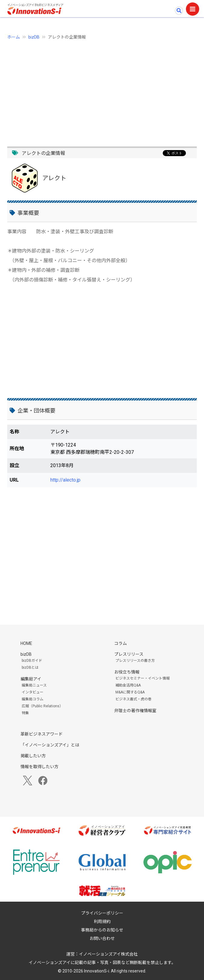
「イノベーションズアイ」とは (50, 745)
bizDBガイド (32, 661)
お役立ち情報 (127, 672)
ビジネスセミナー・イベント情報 (143, 678)
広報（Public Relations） (42, 706)
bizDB (34, 37)
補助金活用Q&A (128, 685)
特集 (25, 713)
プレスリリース (129, 654)
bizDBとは (30, 667)
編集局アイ (31, 679)
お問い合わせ (102, 938)
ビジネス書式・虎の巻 (133, 699)
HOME (26, 643)
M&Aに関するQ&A (130, 692)
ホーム (14, 37)
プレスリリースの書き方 (135, 661)
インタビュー (33, 692)
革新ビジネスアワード (42, 734)
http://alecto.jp (65, 480)
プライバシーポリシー (102, 913)
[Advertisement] (102, 90)
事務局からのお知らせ (102, 930)
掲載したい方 (33, 756)
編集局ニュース (34, 685)
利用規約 (102, 922)
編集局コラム (33, 699)
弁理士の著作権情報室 (135, 711)
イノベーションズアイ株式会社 (108, 954)
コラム (121, 643)
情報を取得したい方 (39, 767)
